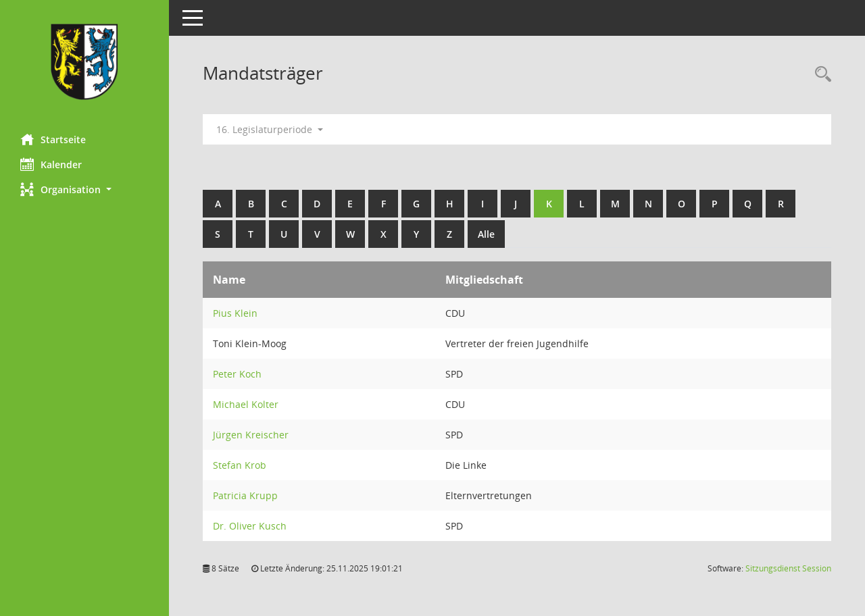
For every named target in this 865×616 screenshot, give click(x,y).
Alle (486, 234)
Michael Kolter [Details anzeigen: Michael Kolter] (246, 404)
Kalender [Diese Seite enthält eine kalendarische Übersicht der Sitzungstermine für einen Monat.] (51, 164)
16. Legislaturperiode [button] (270, 129)
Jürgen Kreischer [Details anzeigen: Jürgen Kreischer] (251, 435)
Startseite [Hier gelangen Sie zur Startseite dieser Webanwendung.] (53, 139)
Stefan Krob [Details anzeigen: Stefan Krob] (240, 465)
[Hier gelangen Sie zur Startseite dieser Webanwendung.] (84, 62)
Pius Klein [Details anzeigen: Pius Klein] (235, 313)
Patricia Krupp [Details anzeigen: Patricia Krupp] (245, 495)
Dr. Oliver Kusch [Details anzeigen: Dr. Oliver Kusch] (250, 526)
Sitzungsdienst (788, 568)
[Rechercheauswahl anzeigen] (820, 75)
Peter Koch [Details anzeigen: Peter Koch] (237, 374)
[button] (84, 189)
